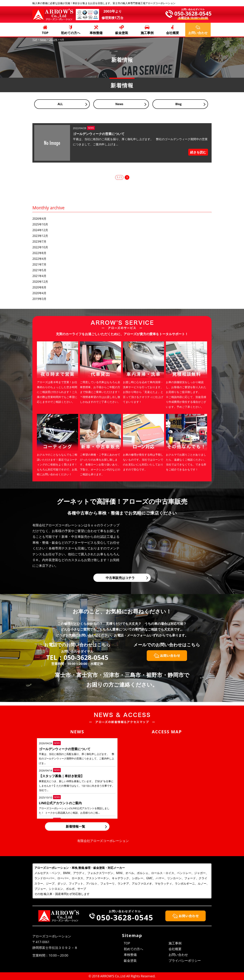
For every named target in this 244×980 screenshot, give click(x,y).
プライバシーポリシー (185, 960)
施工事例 (147, 33)
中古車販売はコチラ (120, 578)
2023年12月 (40, 236)
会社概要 (173, 33)
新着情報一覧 (75, 826)
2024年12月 (40, 230)
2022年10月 (40, 247)
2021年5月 (39, 270)
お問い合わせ (178, 955)
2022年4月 (39, 259)
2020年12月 (40, 282)
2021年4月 (39, 276)
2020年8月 (39, 287)
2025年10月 (40, 224)
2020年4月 (39, 293)
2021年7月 (39, 264)
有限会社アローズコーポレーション (103, 841)
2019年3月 (39, 299)
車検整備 (96, 33)
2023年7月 (39, 242)
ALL (60, 104)
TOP (45, 33)
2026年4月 (39, 219)
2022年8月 (39, 253)
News (119, 104)
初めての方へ (71, 33)
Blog (179, 104)
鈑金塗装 (122, 33)
